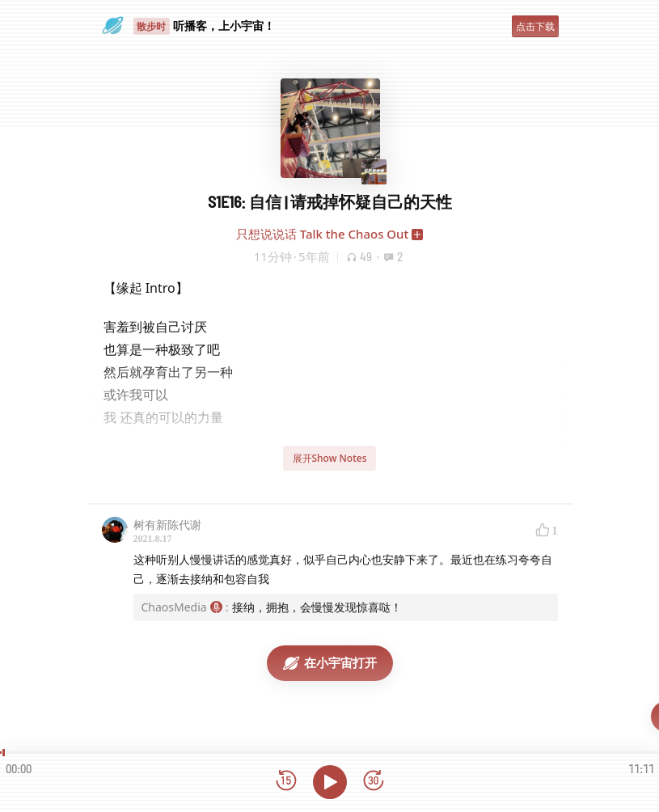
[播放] (330, 782)
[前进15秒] (374, 782)
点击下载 (535, 26)
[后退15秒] (286, 782)
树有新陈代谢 (167, 524)
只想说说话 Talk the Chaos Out (322, 234)
